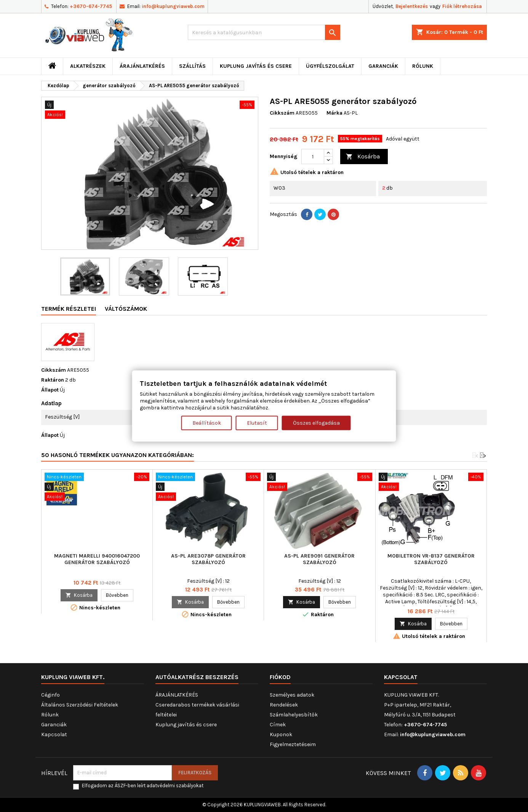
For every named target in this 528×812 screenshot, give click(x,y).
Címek (278, 725)
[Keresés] (264, 32)
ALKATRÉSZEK (88, 66)
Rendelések (284, 705)
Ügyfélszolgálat (330, 66)
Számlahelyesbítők (294, 715)
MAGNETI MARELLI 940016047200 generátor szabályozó (97, 559)
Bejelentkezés (412, 6)
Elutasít (257, 423)
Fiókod (280, 677)
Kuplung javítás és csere (256, 66)
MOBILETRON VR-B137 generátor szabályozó (431, 559)
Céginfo (50, 695)
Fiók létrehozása (462, 6)
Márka (334, 113)
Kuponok (281, 734)
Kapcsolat (54, 734)
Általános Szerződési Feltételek (80, 705)
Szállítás (192, 66)
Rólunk (423, 66)
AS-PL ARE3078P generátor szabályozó (208, 559)
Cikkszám (282, 113)
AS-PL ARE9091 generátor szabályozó (319, 559)
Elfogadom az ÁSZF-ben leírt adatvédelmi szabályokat (143, 786)
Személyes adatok (292, 695)
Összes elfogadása (316, 423)
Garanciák (383, 66)
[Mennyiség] (313, 157)
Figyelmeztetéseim (293, 744)
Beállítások (207, 423)
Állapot (50, 390)
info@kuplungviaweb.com (173, 6)
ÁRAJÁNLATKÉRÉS (142, 66)
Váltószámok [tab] (126, 309)
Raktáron (53, 380)
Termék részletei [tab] (69, 309)
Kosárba (363, 157)
